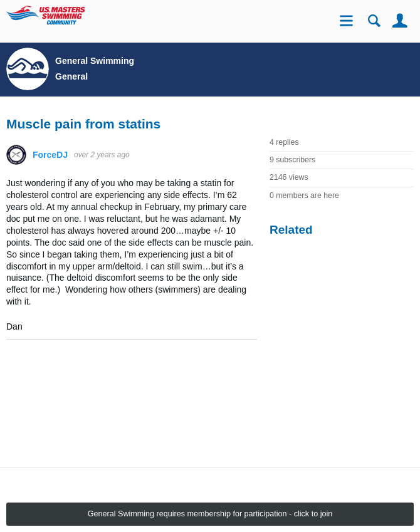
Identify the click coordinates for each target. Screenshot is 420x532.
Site (348, 22)
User (400, 21)
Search (374, 21)
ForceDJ (50, 155)
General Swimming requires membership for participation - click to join (210, 514)
